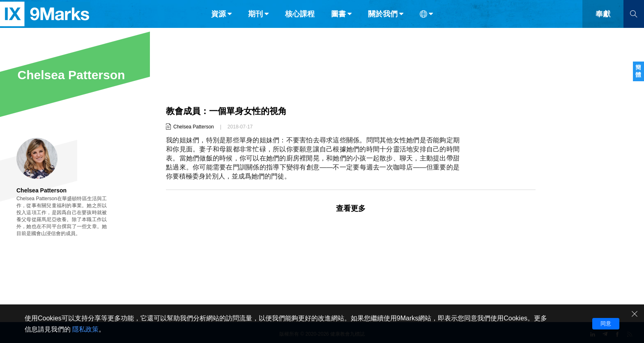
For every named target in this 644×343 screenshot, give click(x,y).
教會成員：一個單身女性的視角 (229, 111)
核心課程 (300, 24)
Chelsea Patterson (194, 127)
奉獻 (603, 24)
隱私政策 (85, 329)
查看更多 (351, 208)
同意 (606, 324)
